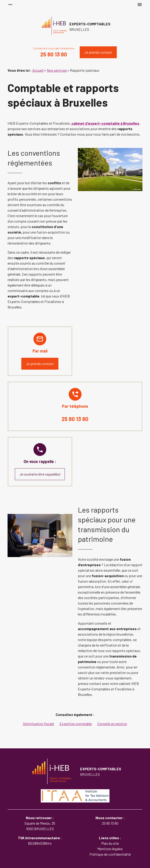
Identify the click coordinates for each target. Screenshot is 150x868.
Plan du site (110, 843)
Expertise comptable (76, 724)
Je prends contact (98, 52)
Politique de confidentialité (110, 854)
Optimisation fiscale (38, 724)
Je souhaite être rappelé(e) (40, 474)
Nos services (57, 70)
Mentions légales (110, 849)
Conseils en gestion (112, 724)
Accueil (38, 70)
